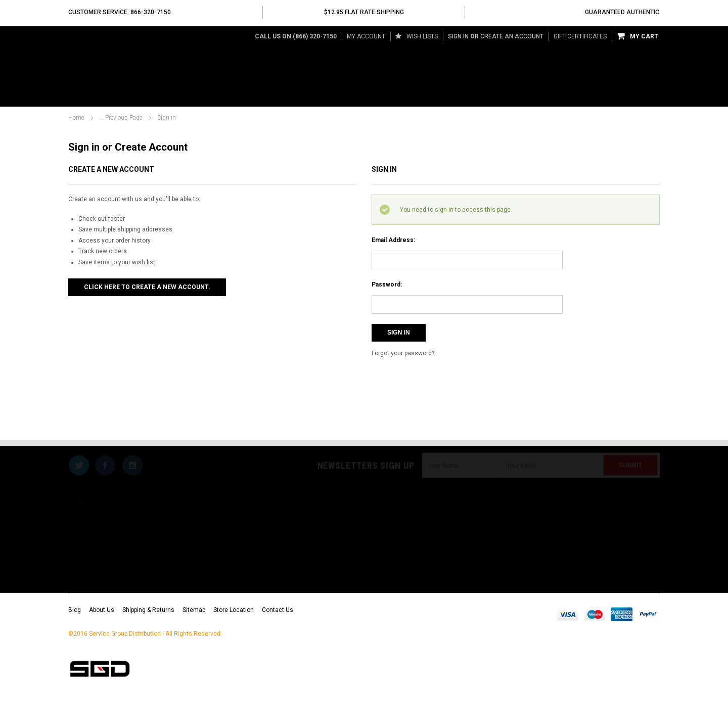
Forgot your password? (403, 353)
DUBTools (87, 96)
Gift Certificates (580, 36)
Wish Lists (417, 36)
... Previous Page (121, 118)
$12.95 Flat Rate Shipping (364, 12)
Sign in (458, 36)
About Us (102, 610)
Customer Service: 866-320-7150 (120, 12)
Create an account (512, 36)
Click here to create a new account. (147, 287)
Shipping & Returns (148, 610)
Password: (387, 284)
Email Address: (393, 240)
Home (76, 118)
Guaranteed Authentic (622, 12)
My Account (366, 36)
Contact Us (278, 610)
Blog (75, 610)
